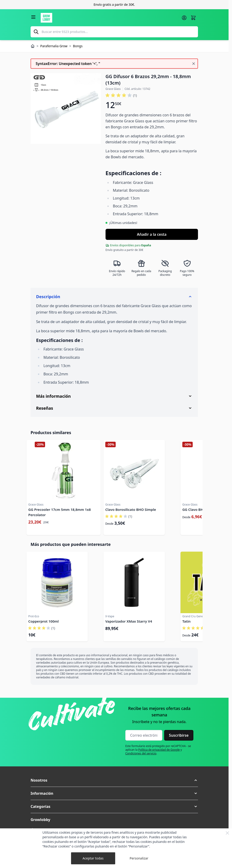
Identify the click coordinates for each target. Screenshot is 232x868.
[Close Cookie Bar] (227, 833)
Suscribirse (179, 735)
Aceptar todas (93, 858)
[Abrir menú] (33, 17)
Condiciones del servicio (141, 753)
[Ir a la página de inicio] (110, 18)
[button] (114, 780)
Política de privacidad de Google (159, 750)
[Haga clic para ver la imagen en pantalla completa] (66, 109)
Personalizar (139, 858)
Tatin (186, 621)
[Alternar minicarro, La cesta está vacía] (193, 18)
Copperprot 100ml (43, 621)
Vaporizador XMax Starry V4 (129, 621)
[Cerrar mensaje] (194, 64)
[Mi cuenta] (184, 18)
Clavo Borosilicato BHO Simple (131, 509)
